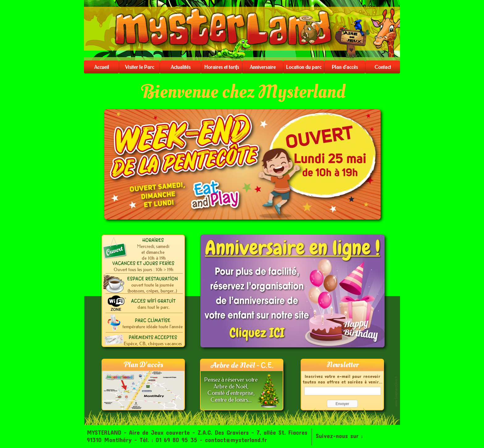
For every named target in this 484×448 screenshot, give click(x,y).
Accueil (102, 67)
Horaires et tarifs (222, 67)
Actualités (181, 67)
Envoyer (342, 404)
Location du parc (304, 67)
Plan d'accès (345, 67)
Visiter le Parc (140, 67)
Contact (383, 67)
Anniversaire (263, 67)
